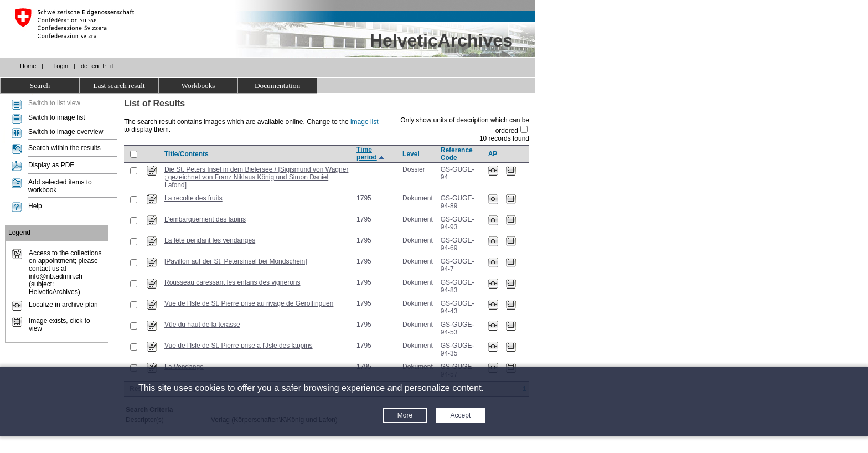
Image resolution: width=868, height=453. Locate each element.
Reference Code (457, 154)
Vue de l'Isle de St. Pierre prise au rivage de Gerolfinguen (249, 303)
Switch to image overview (66, 132)
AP (493, 154)
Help (35, 206)
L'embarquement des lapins (205, 219)
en (95, 66)
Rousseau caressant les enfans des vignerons (232, 282)
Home (28, 66)
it (112, 66)
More (405, 415)
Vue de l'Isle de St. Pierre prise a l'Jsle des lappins (239, 346)
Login (61, 66)
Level (411, 154)
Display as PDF (51, 165)
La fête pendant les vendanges (210, 240)
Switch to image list (57, 117)
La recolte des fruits (193, 198)
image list (365, 122)
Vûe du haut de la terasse (202, 325)
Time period (367, 153)
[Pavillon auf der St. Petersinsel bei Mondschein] (236, 261)
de (84, 66)
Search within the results (64, 148)
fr (104, 66)
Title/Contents (187, 154)
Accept (461, 415)
